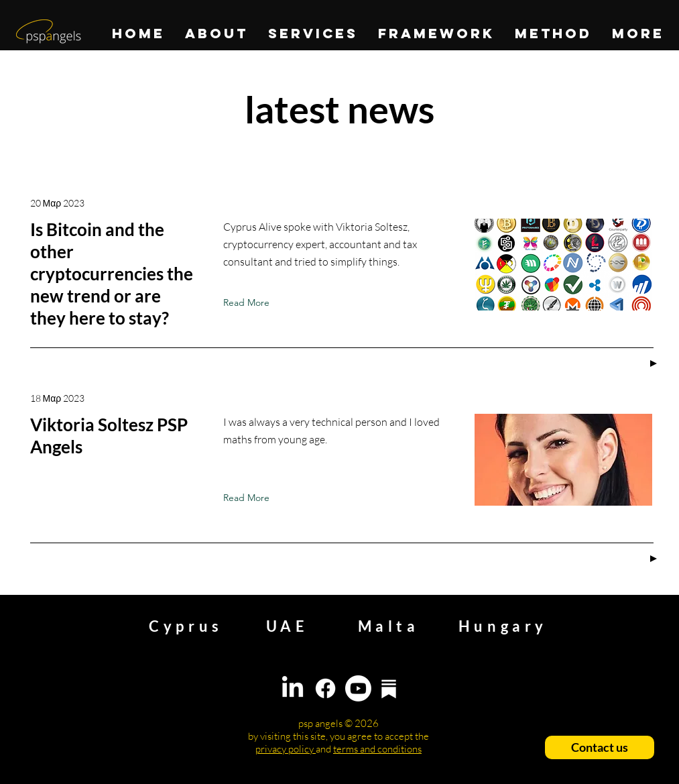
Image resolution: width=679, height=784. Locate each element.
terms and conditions (377, 749)
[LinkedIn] (293, 688)
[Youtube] (358, 688)
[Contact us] (600, 747)
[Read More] (249, 302)
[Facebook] (325, 688)
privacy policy (286, 749)
